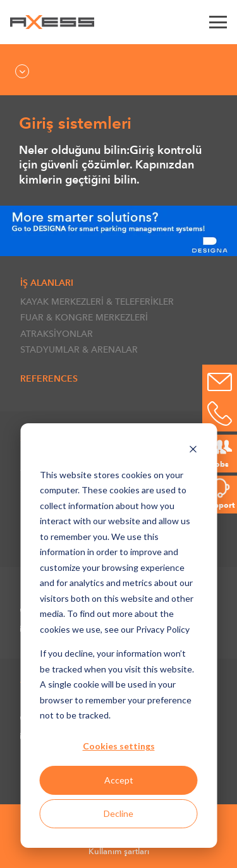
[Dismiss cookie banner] (193, 451)
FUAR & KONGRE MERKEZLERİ (84, 317)
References (49, 378)
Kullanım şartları (119, 851)
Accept (119, 780)
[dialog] (118, 636)
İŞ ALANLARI (47, 283)
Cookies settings (119, 746)
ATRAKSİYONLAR (57, 334)
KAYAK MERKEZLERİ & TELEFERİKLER (97, 302)
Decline (118, 813)
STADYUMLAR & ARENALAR (79, 349)
